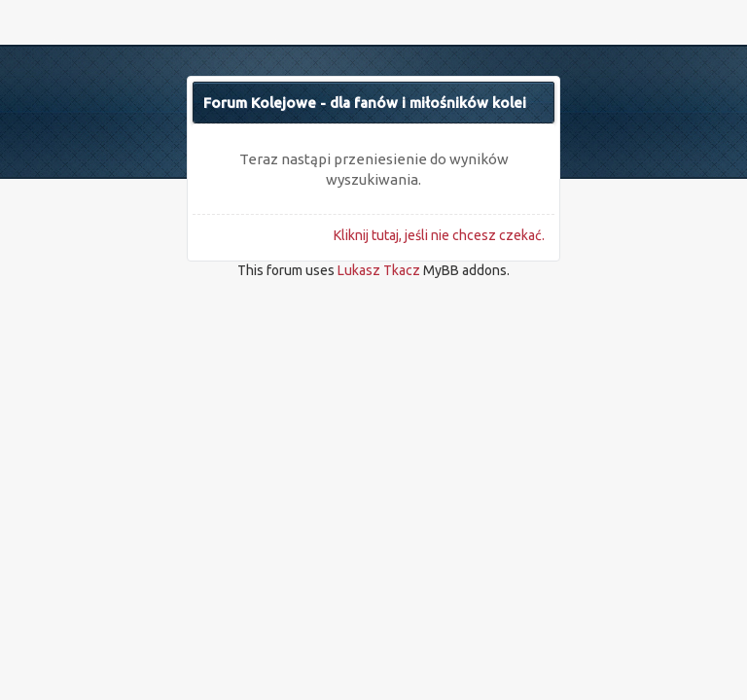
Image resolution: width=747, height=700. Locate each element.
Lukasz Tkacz (379, 270)
